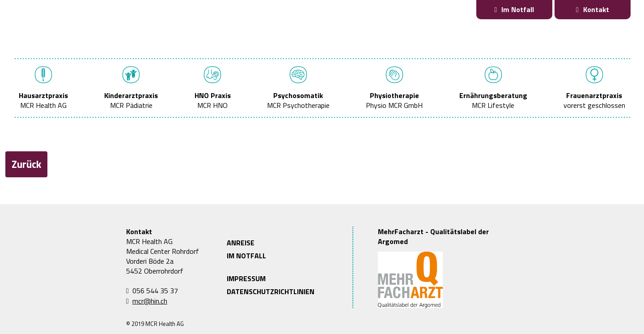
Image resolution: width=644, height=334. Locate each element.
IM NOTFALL (246, 256)
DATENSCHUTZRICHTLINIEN (271, 291)
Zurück (26, 164)
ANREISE (241, 243)
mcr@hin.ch (150, 301)
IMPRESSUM (246, 278)
